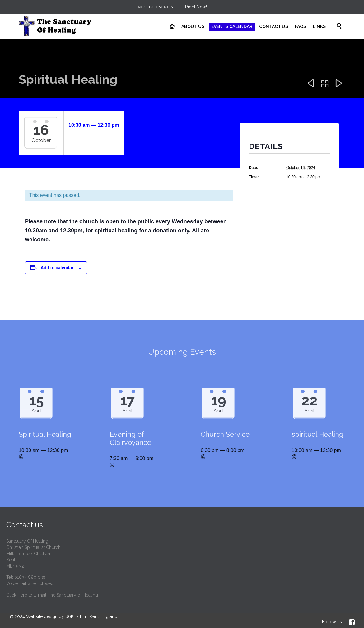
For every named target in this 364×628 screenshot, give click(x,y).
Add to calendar (57, 268)
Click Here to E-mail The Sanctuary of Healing (52, 595)
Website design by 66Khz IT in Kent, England (72, 616)
